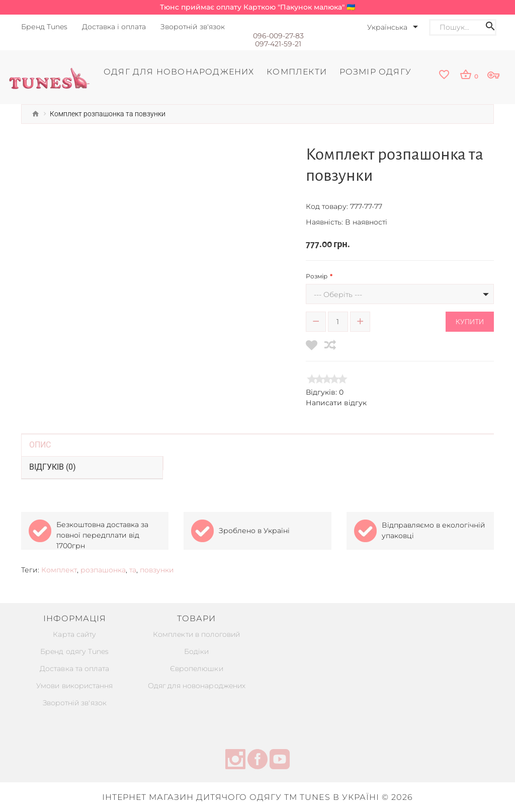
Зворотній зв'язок (74, 703)
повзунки (157, 570)
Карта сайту (75, 634)
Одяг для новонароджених (196, 686)
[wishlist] (444, 75)
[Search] (459, 27)
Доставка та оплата (75, 669)
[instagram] (235, 761)
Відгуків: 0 (325, 392)
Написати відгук (336, 403)
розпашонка (103, 570)
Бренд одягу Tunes (75, 651)
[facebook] (257, 761)
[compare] (330, 345)
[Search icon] (490, 27)
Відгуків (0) (53, 467)
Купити (470, 322)
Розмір (317, 276)
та (133, 570)
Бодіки (196, 651)
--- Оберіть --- (338, 294)
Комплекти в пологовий (197, 634)
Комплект (59, 570)
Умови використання (75, 686)
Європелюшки (196, 669)
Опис (40, 445)
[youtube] (280, 761)
